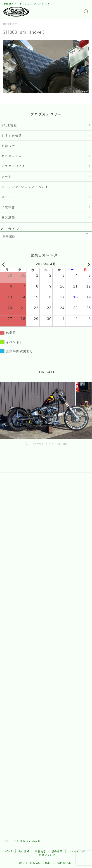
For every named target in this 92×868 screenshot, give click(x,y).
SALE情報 (9, 125)
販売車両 (57, 851)
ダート (7, 176)
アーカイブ (10, 229)
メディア (8, 197)
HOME (8, 841)
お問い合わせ (47, 855)
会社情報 (24, 851)
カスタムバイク (13, 166)
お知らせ (8, 146)
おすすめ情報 (12, 136)
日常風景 (8, 217)
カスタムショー (13, 156)
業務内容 (40, 851)
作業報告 (8, 207)
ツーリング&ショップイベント (25, 187)
